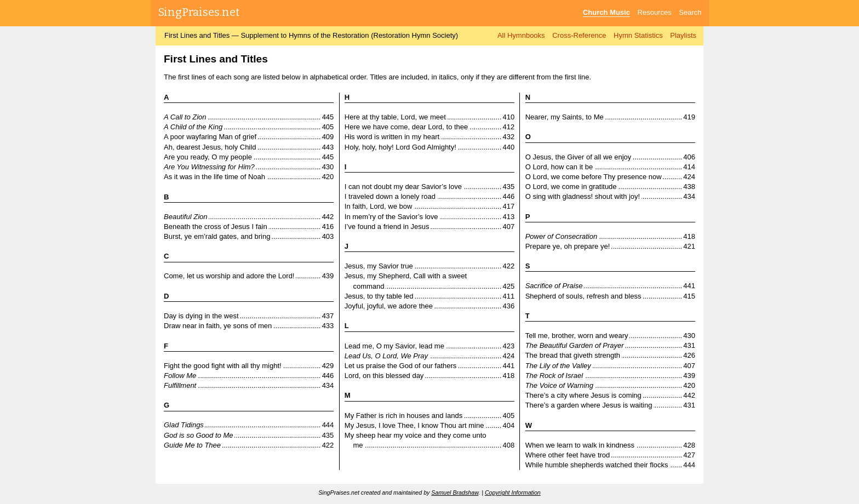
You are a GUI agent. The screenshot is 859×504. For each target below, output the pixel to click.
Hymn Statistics (638, 35)
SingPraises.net (199, 12)
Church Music (606, 12)
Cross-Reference (579, 35)
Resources (655, 12)
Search (690, 12)
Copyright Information (513, 492)
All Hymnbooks (521, 35)
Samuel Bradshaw (455, 492)
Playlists (683, 35)
